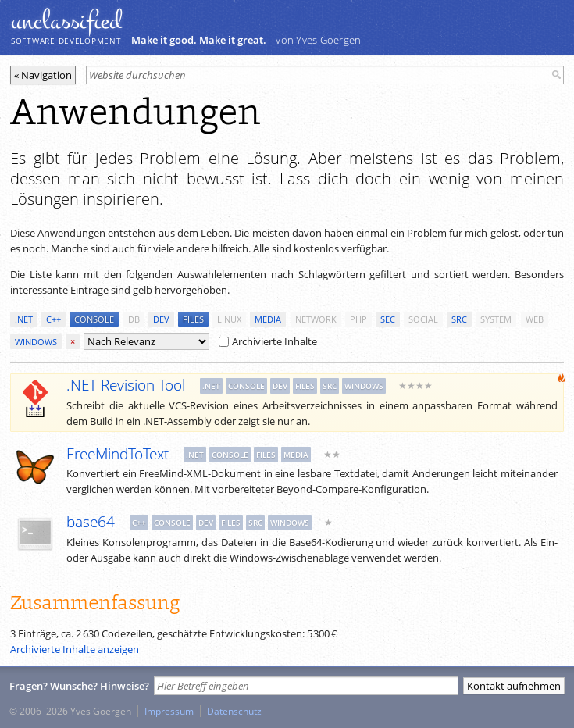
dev (161, 319)
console (94, 319)
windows (36, 342)
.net (24, 319)
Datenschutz (234, 711)
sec (388, 319)
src (459, 319)
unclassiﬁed (66, 21)
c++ (53, 319)
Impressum (169, 711)
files (193, 319)
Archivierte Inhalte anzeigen (75, 649)
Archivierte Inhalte (268, 341)
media (268, 319)
